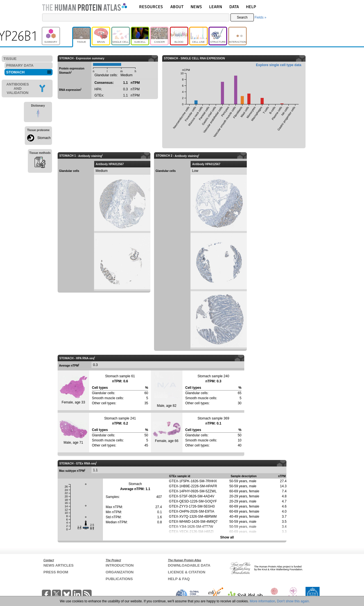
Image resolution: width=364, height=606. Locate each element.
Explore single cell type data (279, 65)
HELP (251, 7)
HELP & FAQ (179, 579)
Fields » (260, 17)
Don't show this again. (293, 601)
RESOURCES (151, 7)
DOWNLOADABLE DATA (189, 565)
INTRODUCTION (120, 565)
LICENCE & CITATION (186, 572)
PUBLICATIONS (119, 579)
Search (242, 17)
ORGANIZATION (120, 572)
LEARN (216, 7)
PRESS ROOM (56, 572)
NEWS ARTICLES (59, 565)
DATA (234, 7)
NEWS (196, 7)
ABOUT (177, 7)
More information (263, 601)
